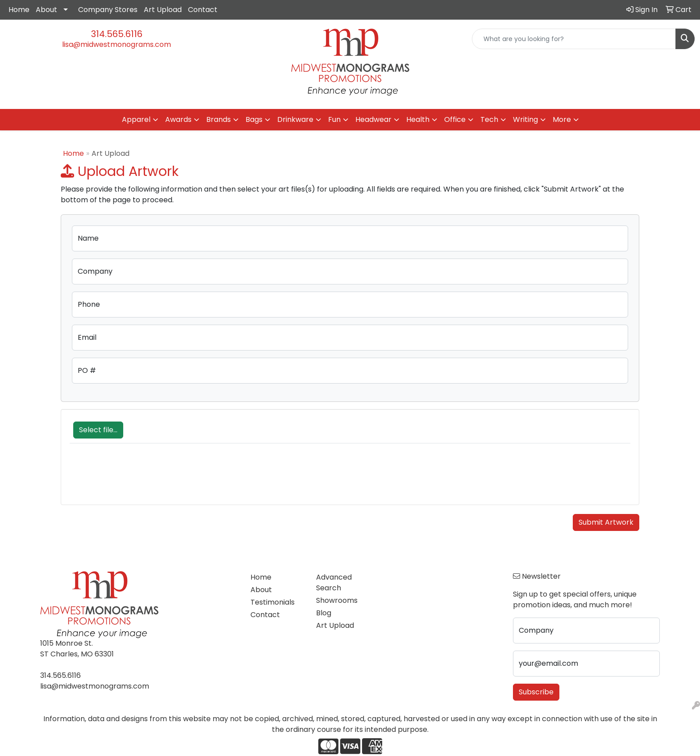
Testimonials (273, 602)
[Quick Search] (574, 39)
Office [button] (455, 119)
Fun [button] (334, 119)
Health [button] (418, 119)
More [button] (562, 119)
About (46, 10)
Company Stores (108, 10)
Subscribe (536, 692)
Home (19, 10)
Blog (324, 613)
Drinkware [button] (295, 119)
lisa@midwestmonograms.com (117, 44)
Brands (219, 119)
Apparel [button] (136, 119)
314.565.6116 (117, 34)
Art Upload (163, 10)
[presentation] (137, 479)
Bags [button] (254, 119)
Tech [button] (489, 119)
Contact (203, 10)
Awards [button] (178, 119)
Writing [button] (525, 119)
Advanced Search (334, 583)
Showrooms (337, 600)
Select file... (98, 430)
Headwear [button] (373, 119)
